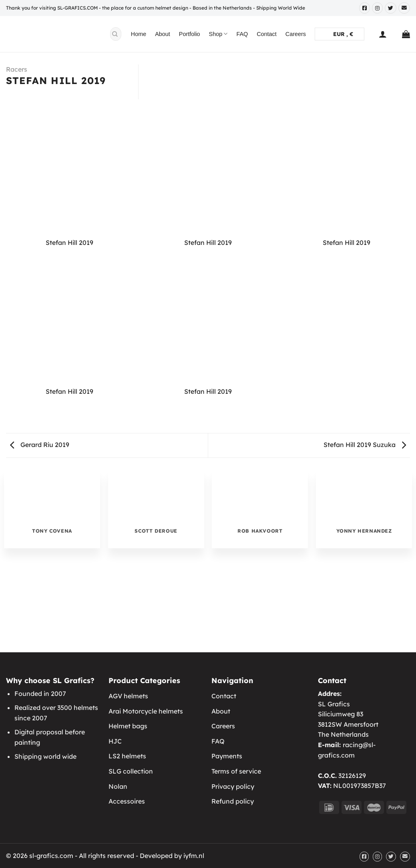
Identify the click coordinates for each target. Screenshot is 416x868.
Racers (17, 69)
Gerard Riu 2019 (40, 445)
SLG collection (131, 771)
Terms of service (236, 771)
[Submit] (115, 34)
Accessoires (127, 801)
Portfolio (190, 34)
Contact (267, 34)
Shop (218, 34)
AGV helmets (128, 696)
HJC (115, 741)
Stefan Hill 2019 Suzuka (365, 445)
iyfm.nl (194, 856)
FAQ (242, 34)
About (163, 34)
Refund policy (233, 801)
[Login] (383, 34)
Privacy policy (233, 786)
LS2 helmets (127, 756)
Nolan (118, 786)
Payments (227, 756)
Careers (296, 34)
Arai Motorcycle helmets (146, 711)
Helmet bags (128, 726)
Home (139, 34)
